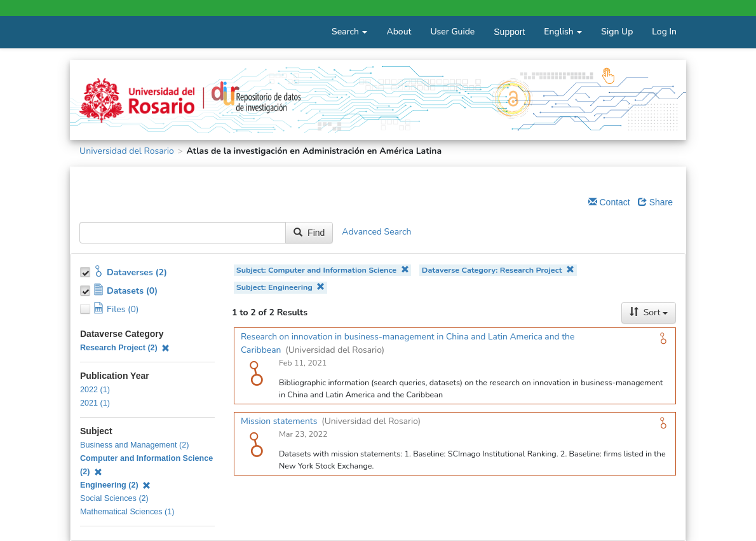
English (563, 31)
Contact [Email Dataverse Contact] (609, 202)
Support (509, 32)
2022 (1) (95, 390)
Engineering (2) (115, 485)
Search (349, 31)
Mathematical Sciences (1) (127, 512)
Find (309, 233)
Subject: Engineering (281, 287)
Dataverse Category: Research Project (498, 270)
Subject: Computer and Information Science (323, 270)
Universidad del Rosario (127, 151)
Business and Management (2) (135, 445)
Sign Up (617, 31)
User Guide (452, 31)
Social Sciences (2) (114, 498)
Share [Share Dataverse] (655, 202)
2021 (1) (95, 403)
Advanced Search (376, 232)
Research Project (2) (125, 348)
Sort (649, 312)
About (399, 31)
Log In (664, 31)
